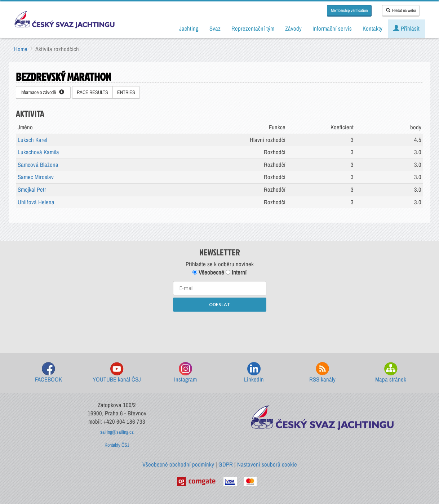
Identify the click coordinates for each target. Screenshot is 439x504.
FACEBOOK (48, 373)
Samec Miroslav (36, 177)
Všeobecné (208, 272)
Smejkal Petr (32, 189)
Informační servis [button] (332, 28)
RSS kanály (322, 373)
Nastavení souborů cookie (267, 464)
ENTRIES (126, 92)
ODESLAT (220, 304)
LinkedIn (254, 373)
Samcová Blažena (38, 165)
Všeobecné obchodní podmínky (178, 464)
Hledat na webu (401, 10)
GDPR (226, 464)
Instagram (185, 373)
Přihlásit (406, 28)
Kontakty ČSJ (117, 445)
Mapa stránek (391, 373)
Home (21, 49)
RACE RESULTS (92, 92)
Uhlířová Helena (36, 202)
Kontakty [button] (373, 28)
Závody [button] (293, 28)
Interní (236, 272)
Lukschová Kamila (38, 152)
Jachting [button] (189, 28)
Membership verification (349, 10)
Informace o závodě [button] (42, 92)
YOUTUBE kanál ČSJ (117, 373)
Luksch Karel (32, 140)
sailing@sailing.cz (117, 432)
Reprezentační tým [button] (253, 28)
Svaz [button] (215, 28)
